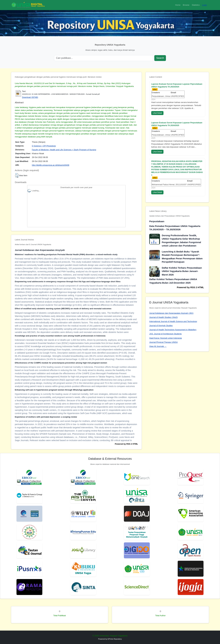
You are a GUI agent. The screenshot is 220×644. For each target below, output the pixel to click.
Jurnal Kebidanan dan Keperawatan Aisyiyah (40, 250)
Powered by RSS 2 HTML (126, 444)
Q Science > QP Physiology (44, 146)
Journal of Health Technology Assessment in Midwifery (173, 330)
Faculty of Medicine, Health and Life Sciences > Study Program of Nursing (64, 150)
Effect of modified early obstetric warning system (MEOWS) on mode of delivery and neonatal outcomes (63, 309)
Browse (186, 5)
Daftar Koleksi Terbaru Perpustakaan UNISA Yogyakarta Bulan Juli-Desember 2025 (173, 281)
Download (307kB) (30, 97)
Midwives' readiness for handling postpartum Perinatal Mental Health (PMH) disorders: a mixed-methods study (66, 254)
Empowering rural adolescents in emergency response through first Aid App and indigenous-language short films (68, 282)
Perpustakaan (157, 221)
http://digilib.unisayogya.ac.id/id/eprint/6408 (50, 165)
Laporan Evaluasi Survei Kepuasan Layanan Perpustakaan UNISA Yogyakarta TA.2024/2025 (177, 124)
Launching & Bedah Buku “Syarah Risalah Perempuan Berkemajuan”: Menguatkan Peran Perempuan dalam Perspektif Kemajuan (182, 257)
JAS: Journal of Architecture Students (165, 334)
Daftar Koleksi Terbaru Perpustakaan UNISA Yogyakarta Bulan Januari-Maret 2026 (182, 271)
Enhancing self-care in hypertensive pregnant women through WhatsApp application (54, 390)
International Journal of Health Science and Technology (173, 321)
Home (178, 5)
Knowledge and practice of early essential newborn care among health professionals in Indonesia (60, 336)
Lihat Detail (157, 113)
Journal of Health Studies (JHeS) (163, 317)
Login (204, 5)
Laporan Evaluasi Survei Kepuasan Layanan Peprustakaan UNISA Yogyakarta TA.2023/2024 (177, 85)
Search (160, 58)
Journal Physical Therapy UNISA (163, 342)
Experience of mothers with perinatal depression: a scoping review (46, 417)
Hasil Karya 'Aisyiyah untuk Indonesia (166, 338)
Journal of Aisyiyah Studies (161, 326)
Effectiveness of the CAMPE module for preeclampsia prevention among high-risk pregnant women (61, 363)
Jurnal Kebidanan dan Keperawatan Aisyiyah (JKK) (171, 313)
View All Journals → (158, 346)
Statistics (196, 5)
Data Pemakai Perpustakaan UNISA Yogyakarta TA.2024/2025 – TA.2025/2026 (175, 228)
